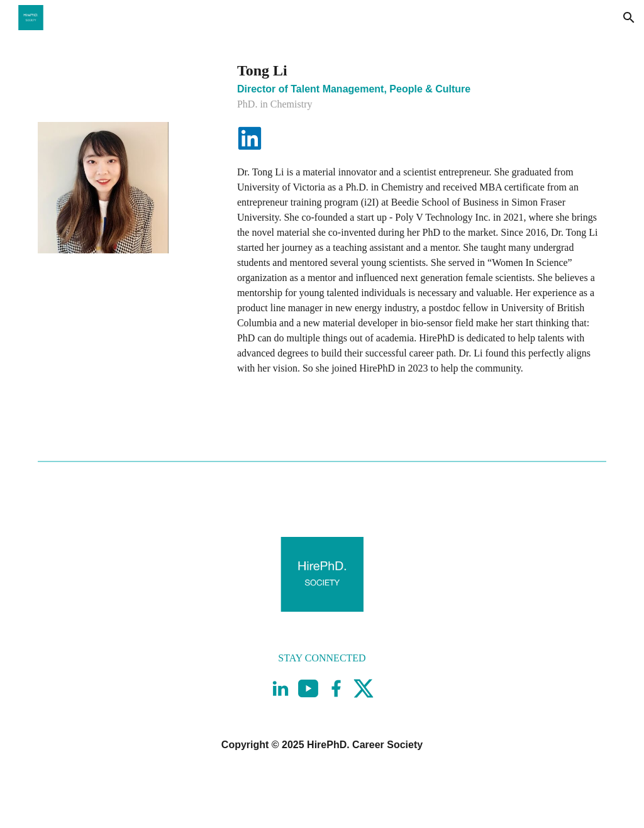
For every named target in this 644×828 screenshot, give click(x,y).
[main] (419, 86)
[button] (629, 18)
